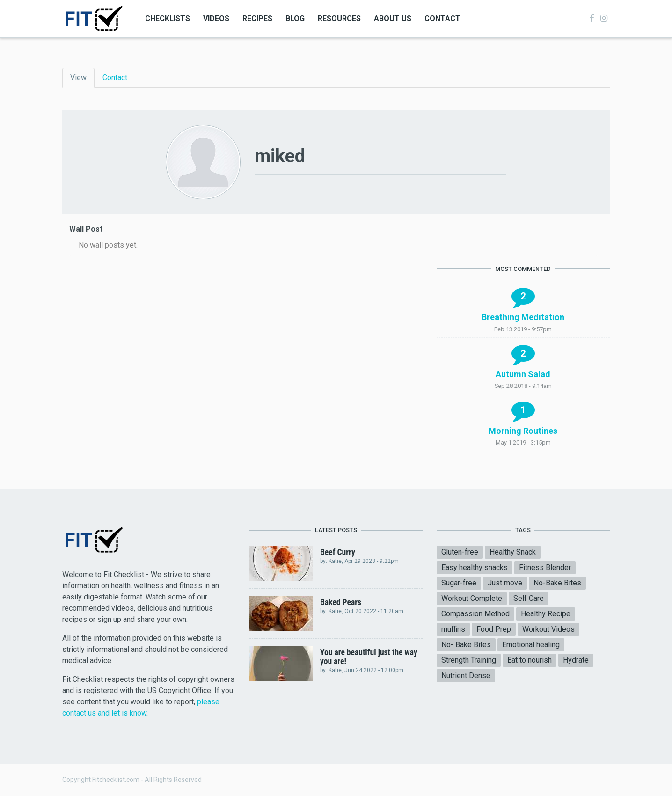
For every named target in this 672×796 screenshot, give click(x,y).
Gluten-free (460, 552)
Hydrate (576, 660)
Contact (442, 18)
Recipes (257, 18)
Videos (216, 18)
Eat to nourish (530, 660)
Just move (505, 583)
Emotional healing (531, 645)
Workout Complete (472, 598)
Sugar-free (459, 583)
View (82, 77)
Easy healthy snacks (475, 567)
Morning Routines (523, 431)
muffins (453, 629)
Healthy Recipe (546, 614)
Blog (295, 18)
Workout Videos (548, 629)
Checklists (168, 18)
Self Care (529, 598)
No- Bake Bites (466, 645)
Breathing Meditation (523, 317)
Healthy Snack (513, 552)
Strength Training (469, 660)
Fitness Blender (545, 567)
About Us (393, 18)
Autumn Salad (523, 374)
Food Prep (494, 629)
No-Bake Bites (557, 583)
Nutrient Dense (466, 676)
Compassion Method (475, 614)
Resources (339, 18)
